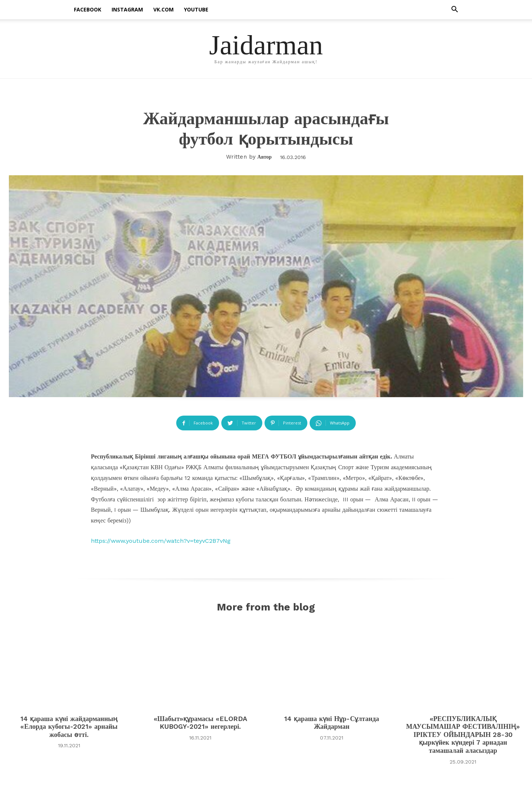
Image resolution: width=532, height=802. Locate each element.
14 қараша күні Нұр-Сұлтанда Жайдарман (332, 724)
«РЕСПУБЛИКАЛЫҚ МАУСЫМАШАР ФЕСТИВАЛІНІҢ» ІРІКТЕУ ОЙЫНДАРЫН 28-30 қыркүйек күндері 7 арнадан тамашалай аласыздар (463, 736)
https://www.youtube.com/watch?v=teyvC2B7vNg (161, 541)
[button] (454, 10)
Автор (265, 157)
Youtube (196, 9)
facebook (88, 9)
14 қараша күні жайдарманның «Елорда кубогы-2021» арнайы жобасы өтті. (69, 728)
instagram (127, 9)
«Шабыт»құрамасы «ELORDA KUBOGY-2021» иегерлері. (200, 724)
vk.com (163, 9)
